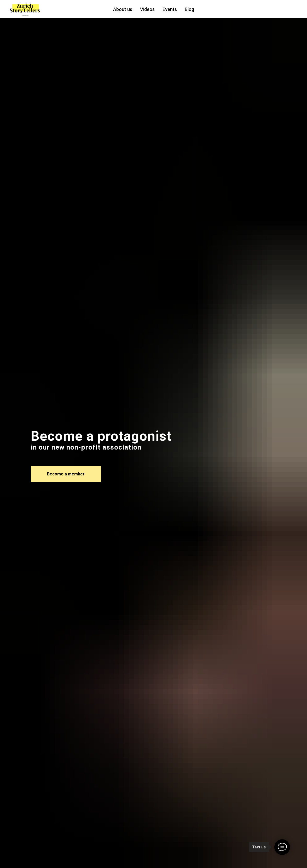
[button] (66, 474)
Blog (189, 9)
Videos (147, 9)
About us (123, 9)
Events (170, 9)
